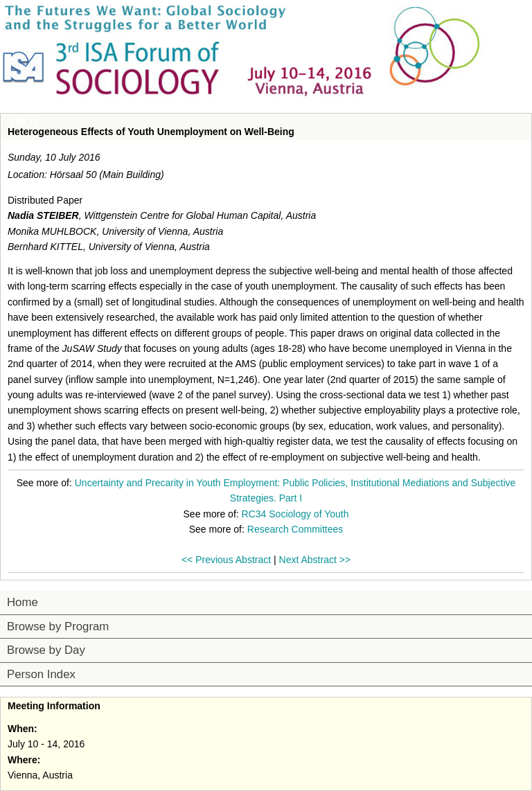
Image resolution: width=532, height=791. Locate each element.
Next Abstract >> (315, 560)
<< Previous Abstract (226, 560)
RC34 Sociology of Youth (295, 514)
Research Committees (295, 529)
